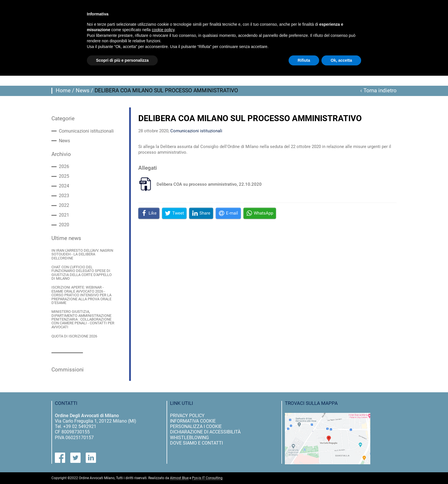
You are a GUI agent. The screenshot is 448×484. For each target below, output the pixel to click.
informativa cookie (193, 421)
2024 (64, 186)
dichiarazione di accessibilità (205, 432)
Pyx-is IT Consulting (207, 478)
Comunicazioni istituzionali (86, 131)
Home (63, 91)
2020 (64, 225)
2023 (64, 196)
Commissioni (68, 370)
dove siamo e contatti (196, 443)
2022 (64, 205)
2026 (64, 167)
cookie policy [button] (163, 30)
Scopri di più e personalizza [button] (122, 60)
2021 (64, 215)
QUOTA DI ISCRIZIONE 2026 (74, 336)
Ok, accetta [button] (341, 60)
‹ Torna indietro (378, 91)
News (83, 91)
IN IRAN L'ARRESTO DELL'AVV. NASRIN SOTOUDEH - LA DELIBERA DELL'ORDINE (82, 254)
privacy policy (187, 416)
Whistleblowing (189, 438)
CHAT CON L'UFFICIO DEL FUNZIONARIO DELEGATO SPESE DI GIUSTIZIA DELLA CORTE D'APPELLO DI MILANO (82, 273)
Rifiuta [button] (304, 60)
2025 (64, 176)
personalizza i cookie (196, 426)
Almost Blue (179, 478)
